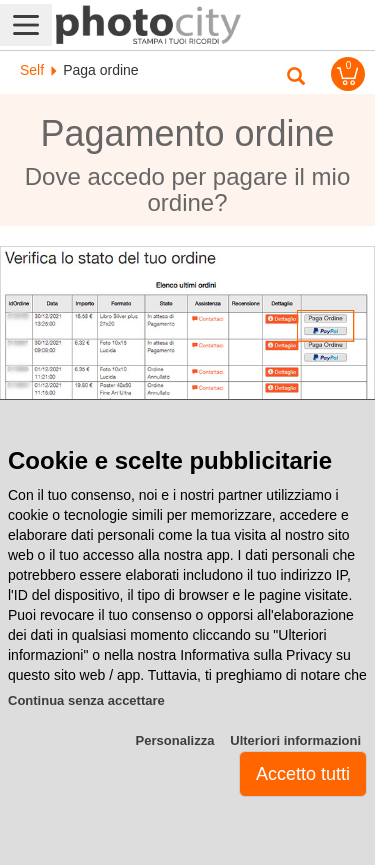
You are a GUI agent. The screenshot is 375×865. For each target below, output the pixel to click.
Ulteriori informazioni (295, 740)
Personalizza (175, 740)
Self (32, 70)
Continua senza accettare (86, 700)
